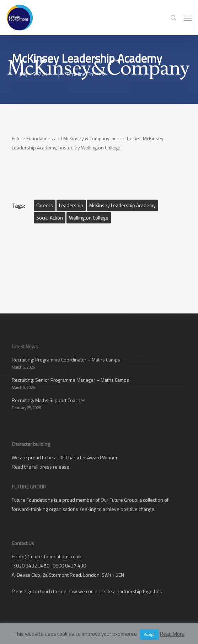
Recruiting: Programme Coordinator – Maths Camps (66, 360)
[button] (188, 18)
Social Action (50, 218)
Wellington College (89, 218)
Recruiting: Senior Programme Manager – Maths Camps (70, 380)
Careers (45, 205)
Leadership (71, 205)
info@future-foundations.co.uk (49, 556)
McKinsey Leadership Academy (122, 205)
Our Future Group (119, 500)
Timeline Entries (85, 74)
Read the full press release (41, 467)
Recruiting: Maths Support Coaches (49, 400)
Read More (172, 634)
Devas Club (28, 575)
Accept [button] (149, 634)
